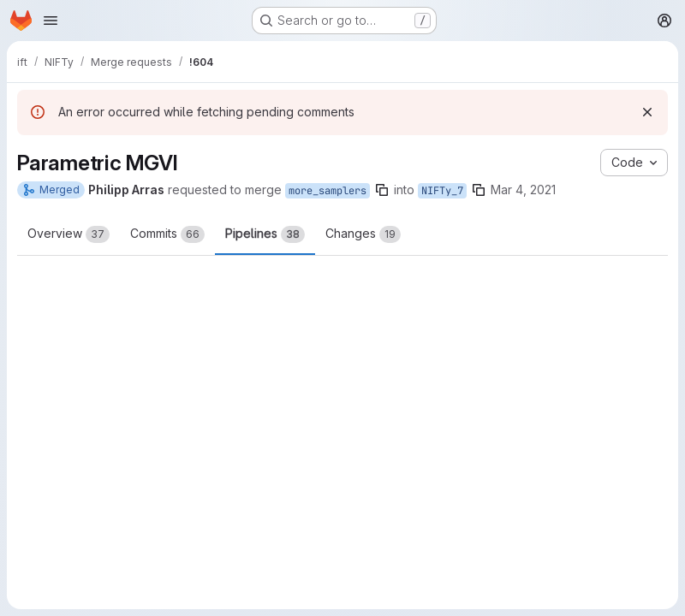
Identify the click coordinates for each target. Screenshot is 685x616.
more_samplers (328, 191)
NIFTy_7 (442, 191)
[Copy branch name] (382, 190)
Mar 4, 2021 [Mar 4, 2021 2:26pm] (523, 190)
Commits (167, 234)
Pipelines (265, 234)
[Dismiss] (647, 112)
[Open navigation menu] (51, 21)
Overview (68, 234)
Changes (363, 234)
